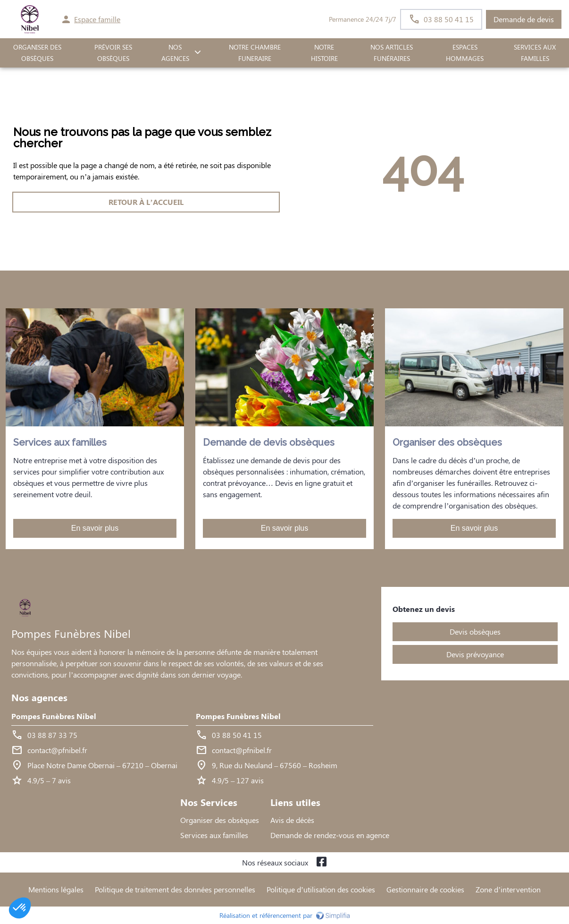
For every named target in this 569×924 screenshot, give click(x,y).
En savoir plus (95, 528)
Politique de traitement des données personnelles (175, 889)
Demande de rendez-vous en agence (330, 835)
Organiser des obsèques (220, 820)
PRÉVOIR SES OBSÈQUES (113, 53)
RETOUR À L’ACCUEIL (146, 202)
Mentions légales (56, 889)
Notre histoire (324, 53)
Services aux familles (214, 835)
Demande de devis (524, 19)
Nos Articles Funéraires (392, 53)
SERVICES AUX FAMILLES (535, 53)
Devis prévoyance (475, 654)
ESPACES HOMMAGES (465, 53)
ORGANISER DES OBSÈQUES (37, 53)
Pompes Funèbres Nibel (54, 716)
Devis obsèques (475, 632)
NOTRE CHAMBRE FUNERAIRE (255, 53)
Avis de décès (292, 820)
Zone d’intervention (508, 889)
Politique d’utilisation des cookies (321, 889)
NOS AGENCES (175, 53)
